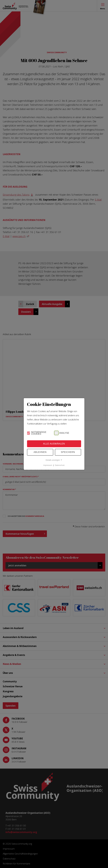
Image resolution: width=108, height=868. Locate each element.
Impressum (48, 465)
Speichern (68, 452)
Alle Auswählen (54, 444)
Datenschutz (60, 465)
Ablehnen (40, 452)
